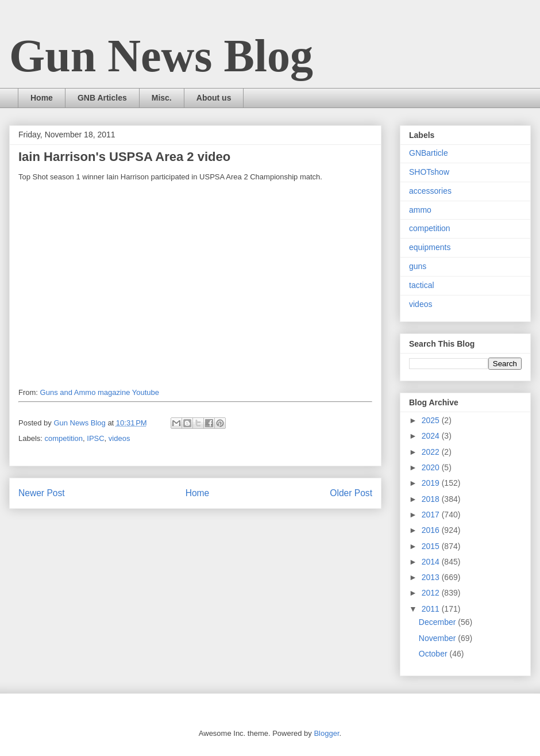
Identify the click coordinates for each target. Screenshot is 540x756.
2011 (432, 609)
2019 (432, 483)
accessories (430, 191)
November (438, 638)
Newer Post (42, 493)
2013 (432, 577)
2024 (432, 436)
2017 (432, 515)
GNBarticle (429, 153)
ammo (420, 210)
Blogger (326, 733)
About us (214, 98)
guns (418, 266)
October (434, 654)
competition (64, 438)
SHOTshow (429, 172)
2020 (432, 467)
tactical (422, 285)
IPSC (95, 438)
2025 (432, 420)
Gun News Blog (161, 56)
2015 (432, 546)
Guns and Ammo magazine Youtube (100, 392)
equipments (430, 247)
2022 (432, 452)
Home (42, 98)
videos (119, 438)
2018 (432, 499)
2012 (432, 593)
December (438, 622)
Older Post (351, 493)
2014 (432, 562)
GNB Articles (102, 98)
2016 (432, 530)
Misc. (162, 98)
